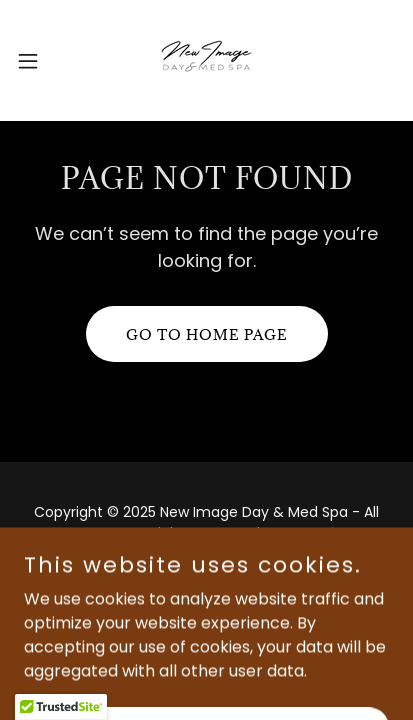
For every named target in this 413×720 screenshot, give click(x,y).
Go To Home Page (207, 334)
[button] (38, 61)
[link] (206, 60)
